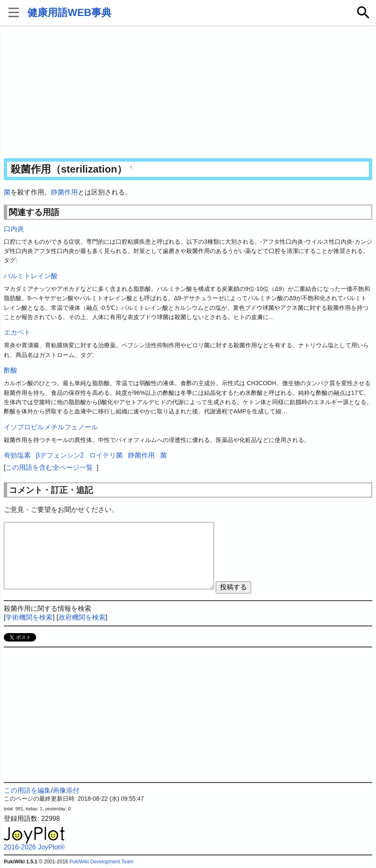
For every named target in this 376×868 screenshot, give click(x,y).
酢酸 (11, 370)
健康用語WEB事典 (69, 12)
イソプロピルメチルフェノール (51, 427)
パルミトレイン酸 (31, 276)
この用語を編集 (27, 790)
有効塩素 (17, 455)
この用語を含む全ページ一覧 (49, 467)
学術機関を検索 (29, 617)
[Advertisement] (188, 93)
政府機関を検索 (82, 617)
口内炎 (14, 229)
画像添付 (66, 790)
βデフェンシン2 (60, 455)
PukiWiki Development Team (102, 862)
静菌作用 (64, 192)
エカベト (17, 332)
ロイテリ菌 (106, 455)
